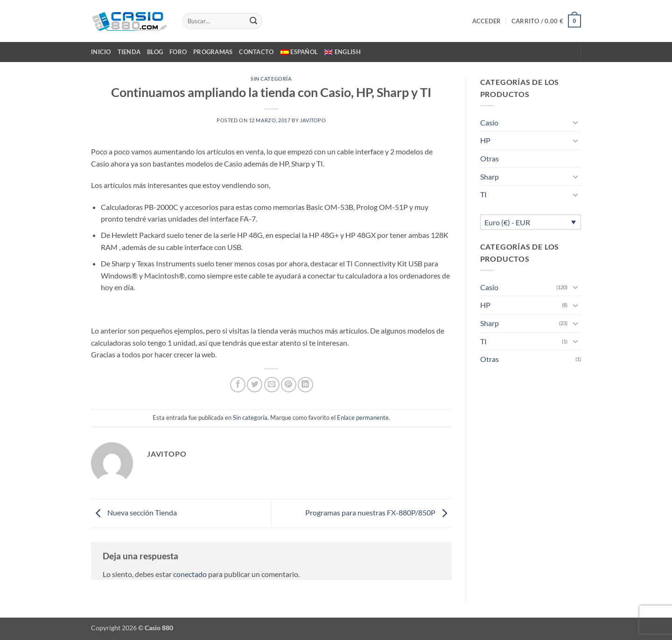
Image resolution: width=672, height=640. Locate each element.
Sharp (490, 177)
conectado (190, 574)
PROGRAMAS (213, 52)
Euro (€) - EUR (507, 222)
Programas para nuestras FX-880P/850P (378, 512)
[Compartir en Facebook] (238, 385)
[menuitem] (299, 52)
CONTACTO (256, 52)
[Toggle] (575, 122)
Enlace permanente (363, 417)
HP (485, 140)
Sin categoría (271, 79)
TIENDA (129, 52)
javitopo (313, 120)
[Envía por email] (272, 385)
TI (483, 194)
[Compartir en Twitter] (255, 385)
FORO (178, 52)
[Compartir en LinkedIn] (305, 385)
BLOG (155, 52)
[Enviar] (253, 21)
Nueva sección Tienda (134, 512)
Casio (489, 122)
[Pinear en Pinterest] (289, 385)
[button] (487, 21)
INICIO (101, 52)
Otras (490, 158)
